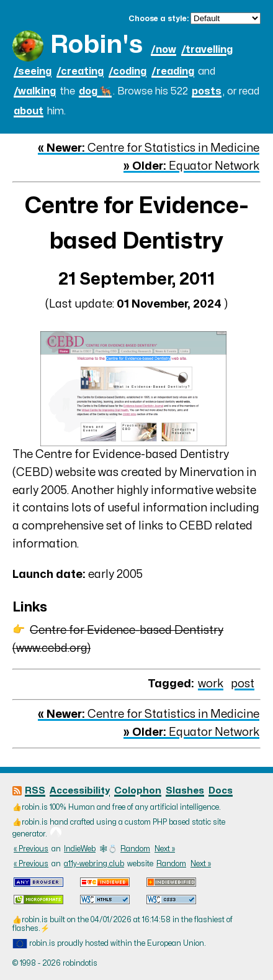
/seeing (33, 71)
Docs (221, 791)
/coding (128, 71)
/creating (80, 71)
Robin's (96, 45)
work (211, 684)
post (243, 684)
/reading (173, 71)
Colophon (138, 791)
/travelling (207, 50)
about (29, 111)
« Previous (31, 849)
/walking (35, 91)
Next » (165, 849)
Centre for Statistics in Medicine (149, 148)
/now (163, 50)
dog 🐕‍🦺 (95, 91)
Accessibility (80, 791)
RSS (35, 791)
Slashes (185, 791)
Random (135, 849)
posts (207, 91)
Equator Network (191, 166)
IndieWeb (80, 849)
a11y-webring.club (94, 864)
